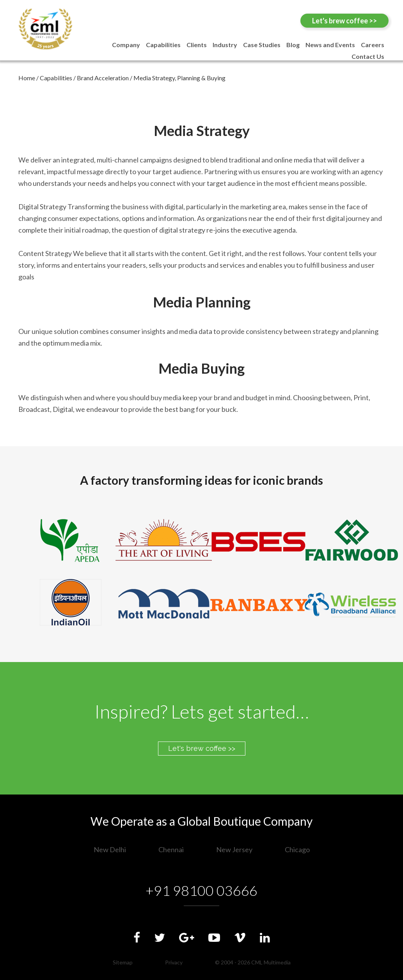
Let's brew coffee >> (344, 21)
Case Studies (262, 45)
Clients (197, 45)
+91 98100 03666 (201, 890)
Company (126, 45)
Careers (373, 45)
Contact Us (368, 56)
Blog (293, 45)
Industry (225, 45)
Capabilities (163, 45)
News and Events (330, 45)
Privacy (174, 962)
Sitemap (123, 962)
